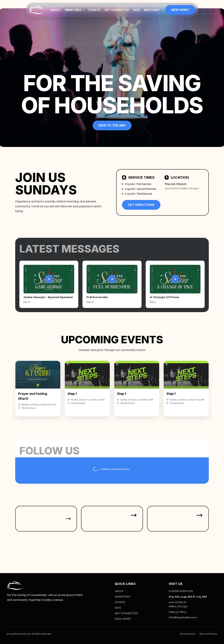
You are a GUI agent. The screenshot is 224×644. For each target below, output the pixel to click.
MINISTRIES (75, 10)
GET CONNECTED (117, 10)
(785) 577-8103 (177, 612)
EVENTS (94, 10)
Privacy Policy (188, 634)
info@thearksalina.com (183, 617)
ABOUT (56, 10)
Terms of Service (208, 634)
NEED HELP (152, 10)
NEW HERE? (123, 619)
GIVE (137, 10)
